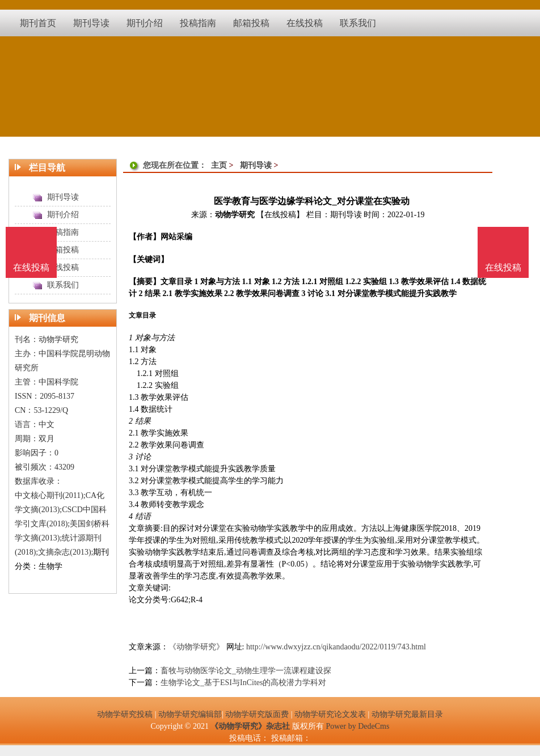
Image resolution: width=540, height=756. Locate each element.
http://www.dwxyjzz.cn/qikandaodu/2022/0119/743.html (336, 647)
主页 (219, 165)
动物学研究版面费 (257, 714)
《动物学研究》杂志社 (250, 726)
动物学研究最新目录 (407, 714)
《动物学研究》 (196, 647)
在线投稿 (503, 267)
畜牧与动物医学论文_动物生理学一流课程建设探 (246, 671)
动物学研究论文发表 (330, 714)
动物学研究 (235, 215)
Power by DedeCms (357, 726)
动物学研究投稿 (125, 714)
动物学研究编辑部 (190, 714)
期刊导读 (256, 165)
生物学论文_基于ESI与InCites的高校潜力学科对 (243, 683)
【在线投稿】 (280, 215)
